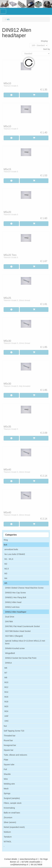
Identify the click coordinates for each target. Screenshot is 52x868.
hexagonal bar (10, 745)
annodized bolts (11, 549)
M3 (6, 573)
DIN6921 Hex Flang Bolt (16, 597)
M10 (6, 682)
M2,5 (7, 569)
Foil (5, 769)
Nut (5, 726)
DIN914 (8, 663)
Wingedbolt (10, 653)
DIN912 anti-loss (12, 607)
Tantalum (8, 837)
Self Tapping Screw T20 (14, 731)
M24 (6, 711)
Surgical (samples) (12, 798)
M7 (6, 673)
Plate (6, 760)
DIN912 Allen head (13, 602)
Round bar (8, 740)
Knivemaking (9, 808)
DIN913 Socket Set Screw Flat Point (21, 658)
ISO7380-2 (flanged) (14, 636)
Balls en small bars (12, 813)
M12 (6, 687)
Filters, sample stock (13, 803)
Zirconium (8, 817)
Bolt (5, 545)
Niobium (7, 832)
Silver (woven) (10, 822)
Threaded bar (10, 736)
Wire (6, 779)
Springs (7, 793)
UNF (6, 716)
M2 (6, 564)
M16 (6, 697)
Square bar (9, 750)
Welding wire (9, 784)
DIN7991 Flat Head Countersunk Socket (22, 626)
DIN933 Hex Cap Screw (15, 593)
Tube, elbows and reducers (15, 755)
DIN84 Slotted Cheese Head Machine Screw (24, 588)
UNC (7, 721)
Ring (6, 540)
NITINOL (8, 842)
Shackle (7, 774)
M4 (6, 578)
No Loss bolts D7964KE (15, 554)
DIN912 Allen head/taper (16, 612)
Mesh (6, 789)
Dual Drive (10, 617)
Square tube (9, 765)
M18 (6, 702)
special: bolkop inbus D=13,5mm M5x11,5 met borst (25, 642)
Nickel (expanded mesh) (14, 827)
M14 (6, 692)
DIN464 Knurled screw (15, 648)
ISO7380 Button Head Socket (18, 631)
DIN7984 (9, 622)
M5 (6, 583)
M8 (6, 678)
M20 (6, 706)
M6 (6, 668)
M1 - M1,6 (9, 559)
